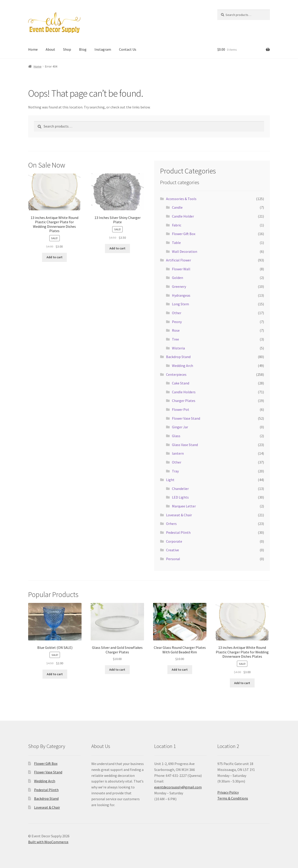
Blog (83, 49)
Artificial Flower (179, 260)
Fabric (177, 225)
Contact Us (128, 49)
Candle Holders (184, 392)
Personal (173, 559)
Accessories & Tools (181, 199)
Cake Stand (181, 383)
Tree (175, 339)
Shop (67, 49)
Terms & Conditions (233, 798)
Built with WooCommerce (48, 842)
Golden (178, 278)
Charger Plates (184, 401)
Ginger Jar (180, 427)
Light (170, 480)
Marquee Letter (184, 506)
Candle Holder (183, 216)
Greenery (179, 286)
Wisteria (178, 348)
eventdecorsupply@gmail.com (178, 787)
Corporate (174, 541)
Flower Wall (181, 269)
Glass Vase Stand (185, 445)
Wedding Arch (183, 366)
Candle (177, 207)
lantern (178, 453)
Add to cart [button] (55, 257)
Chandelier (180, 489)
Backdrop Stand (178, 357)
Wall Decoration (185, 251)
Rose (176, 330)
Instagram (103, 49)
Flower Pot (181, 409)
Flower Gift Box (184, 234)
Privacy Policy (228, 792)
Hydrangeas (181, 295)
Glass (176, 436)
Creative (173, 550)
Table (176, 243)
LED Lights (180, 497)
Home (33, 49)
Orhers (171, 524)
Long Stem (180, 304)
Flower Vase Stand (186, 418)
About (50, 49)
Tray (175, 471)
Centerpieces (176, 374)
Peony (177, 322)
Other (177, 313)
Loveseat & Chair (179, 515)
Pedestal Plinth (178, 532)
